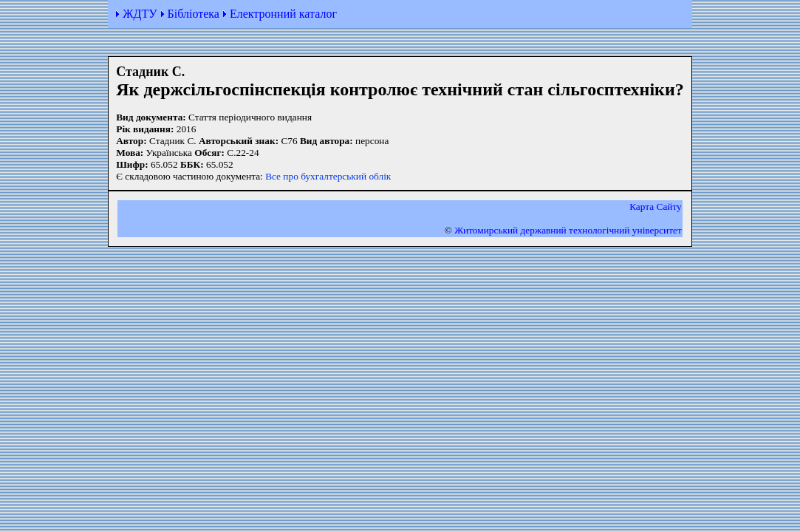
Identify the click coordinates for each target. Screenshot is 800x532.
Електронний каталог (283, 14)
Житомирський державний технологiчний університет (568, 230)
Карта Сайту (656, 207)
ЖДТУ (140, 14)
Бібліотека (194, 14)
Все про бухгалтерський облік (328, 176)
